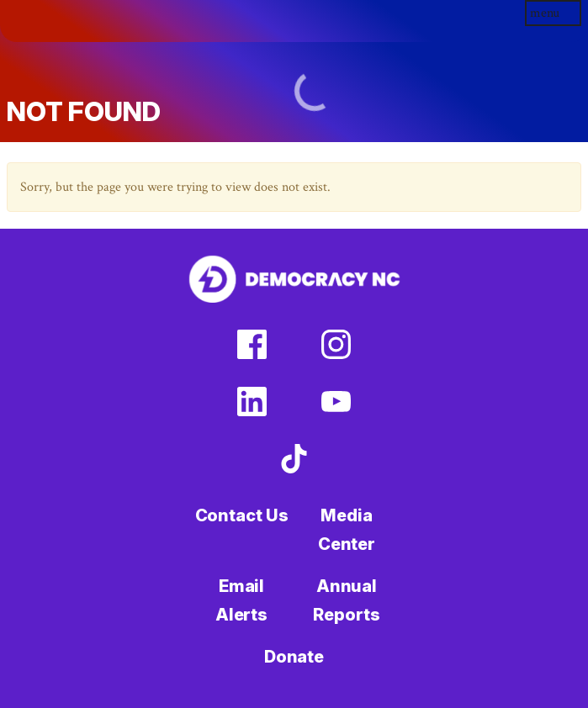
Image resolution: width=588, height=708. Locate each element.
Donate (294, 657)
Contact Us (242, 515)
